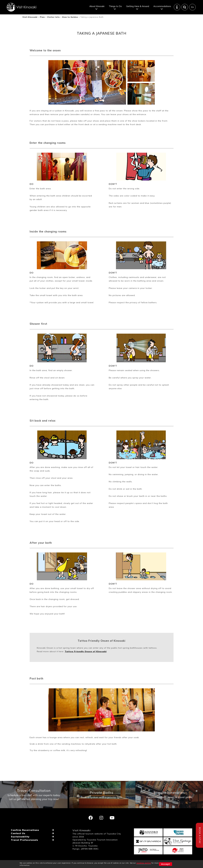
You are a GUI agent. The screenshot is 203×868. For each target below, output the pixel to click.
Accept (166, 864)
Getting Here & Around (138, 6)
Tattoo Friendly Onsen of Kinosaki (86, 651)
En (192, 7)
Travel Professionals (25, 840)
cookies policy (144, 863)
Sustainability (20, 837)
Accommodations (162, 6)
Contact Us (18, 833)
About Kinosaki (97, 6)
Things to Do (115, 6)
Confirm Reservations (25, 830)
